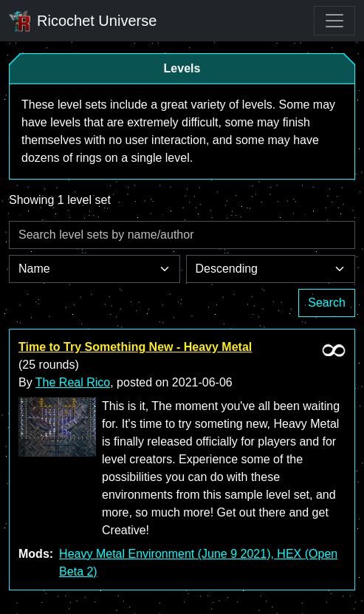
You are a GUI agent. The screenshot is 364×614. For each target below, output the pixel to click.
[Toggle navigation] (334, 21)
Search (327, 303)
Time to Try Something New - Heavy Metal (135, 347)
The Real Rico (73, 382)
